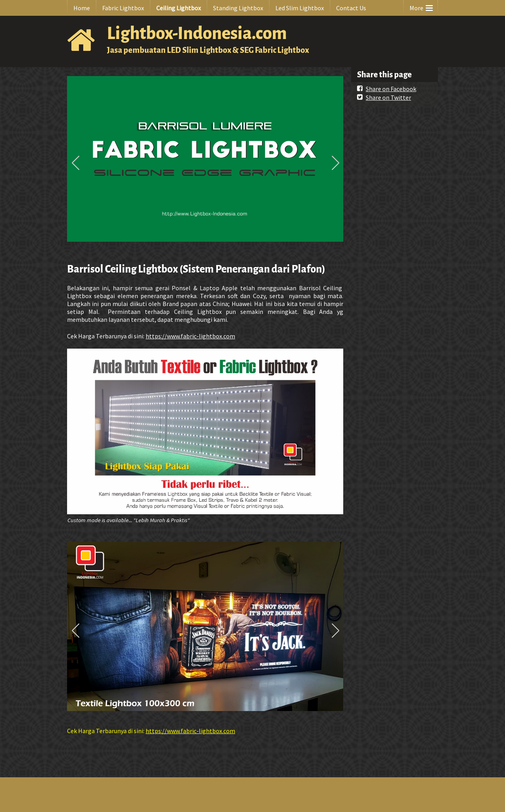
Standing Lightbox (238, 8)
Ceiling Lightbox (179, 8)
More (421, 6)
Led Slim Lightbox (300, 8)
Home (82, 8)
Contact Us (351, 8)
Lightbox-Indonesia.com (197, 33)
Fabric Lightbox (123, 8)
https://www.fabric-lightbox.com (190, 336)
